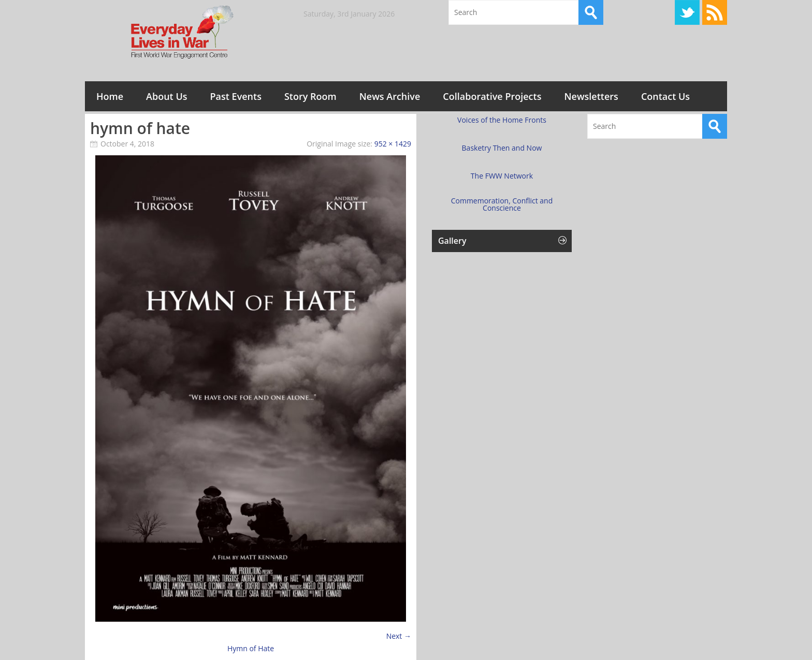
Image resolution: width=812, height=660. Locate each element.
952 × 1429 (393, 144)
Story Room (310, 96)
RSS (715, 12)
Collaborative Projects (492, 96)
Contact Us (665, 96)
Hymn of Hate (251, 648)
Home (110, 96)
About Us (166, 96)
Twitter (687, 12)
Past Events (236, 96)
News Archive (390, 96)
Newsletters (591, 96)
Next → (399, 636)
